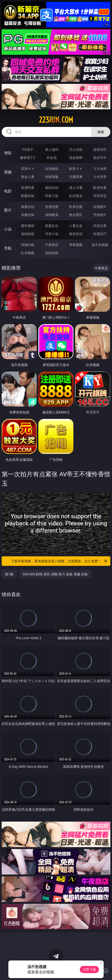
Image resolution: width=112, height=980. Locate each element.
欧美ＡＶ (76, 168)
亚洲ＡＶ (28, 168)
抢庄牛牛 (100, 158)
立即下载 (89, 969)
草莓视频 (76, 245)
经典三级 (52, 196)
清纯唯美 (52, 215)
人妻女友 (76, 226)
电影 (8, 191)
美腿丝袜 (28, 215)
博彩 (8, 153)
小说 (8, 229)
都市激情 (28, 226)
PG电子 (28, 149)
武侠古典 (100, 226)
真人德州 (52, 149)
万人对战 (76, 149)
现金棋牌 (76, 158)
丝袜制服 (52, 177)
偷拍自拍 (52, 188)
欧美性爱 (100, 188)
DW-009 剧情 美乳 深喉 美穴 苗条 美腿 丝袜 (55, 574)
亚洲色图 (52, 207)
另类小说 (52, 234)
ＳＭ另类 (100, 177)
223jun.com (56, 120)
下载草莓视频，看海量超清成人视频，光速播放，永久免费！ (59, 561)
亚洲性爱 (28, 188)
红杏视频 (28, 253)
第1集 (9, 574)
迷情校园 (28, 234)
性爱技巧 (100, 234)
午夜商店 (52, 245)
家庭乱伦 (52, 226)
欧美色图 (76, 207)
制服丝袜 (28, 196)
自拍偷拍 (52, 168)
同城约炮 (28, 245)
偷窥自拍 (28, 207)
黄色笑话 (76, 234)
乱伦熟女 (76, 196)
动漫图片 (100, 207)
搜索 (101, 132)
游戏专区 (100, 149)
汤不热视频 (100, 245)
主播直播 (76, 177)
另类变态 (100, 196)
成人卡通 (76, 188)
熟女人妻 (28, 177)
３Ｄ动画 (100, 168)
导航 (8, 248)
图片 (8, 210)
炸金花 (52, 158)
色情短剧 (52, 253)
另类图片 (100, 215)
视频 (8, 172)
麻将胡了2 (28, 158)
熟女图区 (76, 215)
